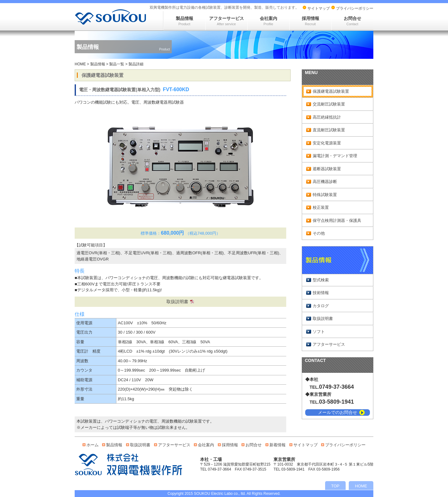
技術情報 (321, 293)
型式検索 (321, 280)
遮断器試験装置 (327, 169)
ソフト (319, 332)
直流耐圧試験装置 (329, 130)
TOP (336, 486)
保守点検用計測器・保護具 (337, 220)
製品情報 (184, 21)
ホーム (93, 445)
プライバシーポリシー (355, 8)
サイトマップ (319, 8)
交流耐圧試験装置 (329, 104)
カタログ (321, 306)
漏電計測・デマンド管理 (335, 156)
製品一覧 (117, 64)
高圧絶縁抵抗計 (327, 117)
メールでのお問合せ (338, 412)
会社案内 (268, 21)
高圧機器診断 (325, 182)
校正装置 (321, 207)
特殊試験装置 (325, 195)
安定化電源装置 (327, 143)
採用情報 (310, 21)
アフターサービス (226, 21)
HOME (80, 64)
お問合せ (352, 21)
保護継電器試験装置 (331, 91)
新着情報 (278, 445)
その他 (319, 233)
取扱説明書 (177, 302)
